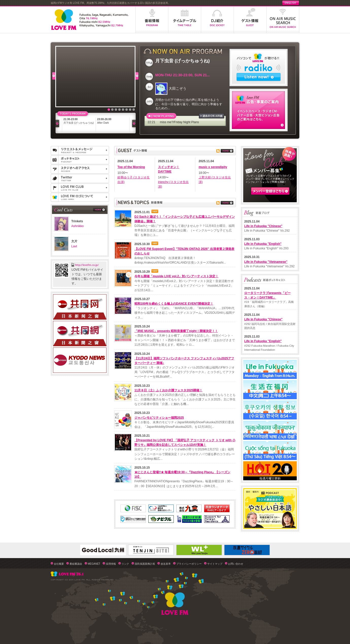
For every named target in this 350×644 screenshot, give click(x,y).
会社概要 (59, 564)
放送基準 (166, 564)
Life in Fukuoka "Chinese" (263, 226)
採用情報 (111, 564)
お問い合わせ (236, 564)
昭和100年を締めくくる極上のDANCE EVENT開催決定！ (174, 304)
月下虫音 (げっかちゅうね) (79, 123)
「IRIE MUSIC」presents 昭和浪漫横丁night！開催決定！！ (176, 331)
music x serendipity (213, 167)
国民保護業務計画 (145, 564)
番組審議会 (76, 564)
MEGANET (94, 564)
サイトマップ (215, 564)
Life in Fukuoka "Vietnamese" (266, 262)
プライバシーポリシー (189, 564)
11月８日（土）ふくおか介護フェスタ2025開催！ (168, 390)
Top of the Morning (131, 167)
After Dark (103, 123)
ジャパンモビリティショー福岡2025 (159, 418)
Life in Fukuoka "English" (263, 244)
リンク (125, 564)
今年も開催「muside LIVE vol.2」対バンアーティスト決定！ (176, 276)
